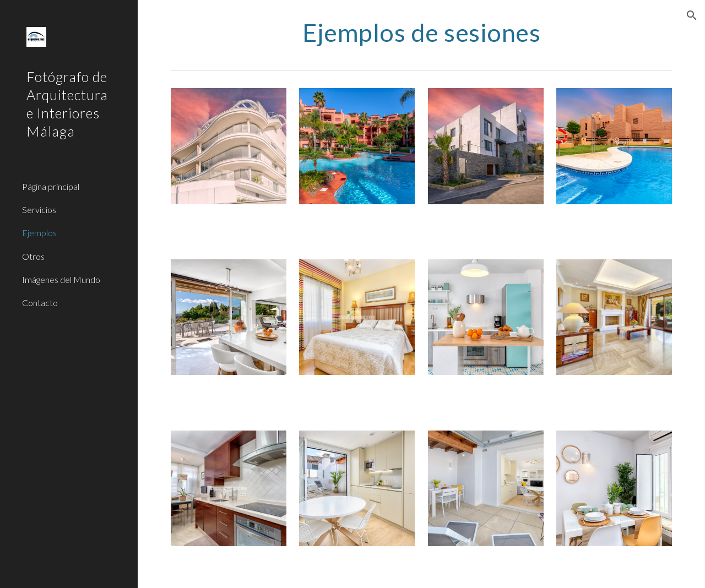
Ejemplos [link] (39, 233)
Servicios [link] (39, 209)
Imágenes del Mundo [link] (61, 279)
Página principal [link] (51, 186)
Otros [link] (33, 256)
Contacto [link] (40, 303)
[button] (692, 15)
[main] (422, 32)
